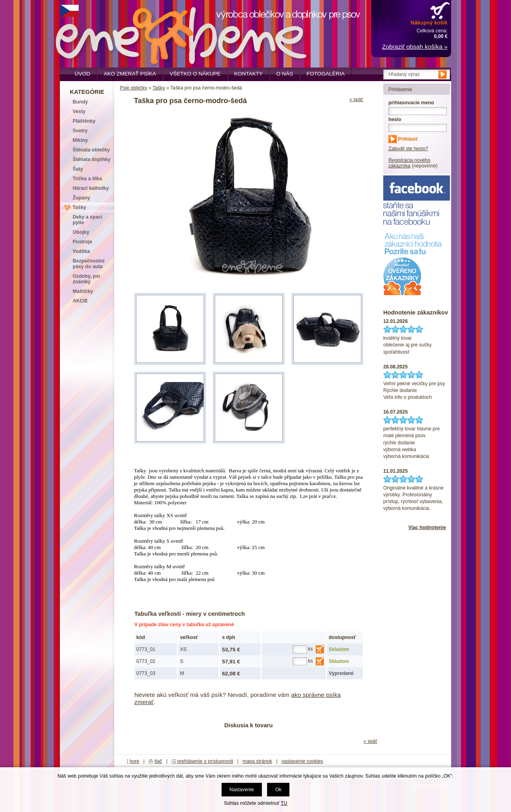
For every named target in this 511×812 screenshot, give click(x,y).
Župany (81, 198)
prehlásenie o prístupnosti (205, 761)
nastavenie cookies (302, 761)
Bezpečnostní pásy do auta (89, 264)
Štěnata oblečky (91, 150)
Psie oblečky (134, 88)
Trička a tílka (87, 179)
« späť (356, 100)
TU (284, 803)
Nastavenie (242, 790)
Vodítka (81, 251)
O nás (285, 74)
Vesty (79, 111)
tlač (158, 761)
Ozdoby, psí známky (86, 279)
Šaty (78, 169)
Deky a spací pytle (87, 220)
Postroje (82, 242)
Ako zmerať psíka (130, 74)
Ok (278, 790)
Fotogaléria (326, 74)
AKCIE (80, 301)
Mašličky (83, 291)
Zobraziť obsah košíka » (415, 47)
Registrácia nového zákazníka (409, 163)
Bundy (80, 102)
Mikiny (80, 140)
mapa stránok (257, 761)
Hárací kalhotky (91, 188)
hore (134, 761)
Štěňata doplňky (92, 159)
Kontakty (249, 74)
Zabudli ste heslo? (408, 149)
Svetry (80, 131)
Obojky (81, 232)
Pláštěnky (84, 121)
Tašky (159, 88)
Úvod (82, 74)
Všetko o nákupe (195, 74)
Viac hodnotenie (427, 527)
